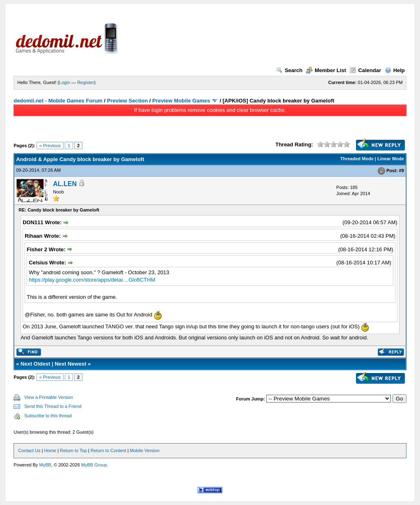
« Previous (50, 146)
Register (86, 82)
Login (65, 82)
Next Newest (70, 364)
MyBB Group (94, 465)
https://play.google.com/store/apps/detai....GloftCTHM (92, 280)
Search (289, 70)
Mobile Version (145, 450)
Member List (326, 70)
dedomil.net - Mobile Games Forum (58, 101)
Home (50, 450)
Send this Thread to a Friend (53, 406)
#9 (402, 171)
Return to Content (108, 450)
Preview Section (128, 101)
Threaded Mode (357, 159)
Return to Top (73, 450)
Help (395, 70)
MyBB (45, 465)
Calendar (365, 70)
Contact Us (29, 450)
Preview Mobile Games (181, 101)
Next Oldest (35, 364)
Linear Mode (391, 159)
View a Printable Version (49, 397)
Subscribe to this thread (48, 416)
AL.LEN (65, 184)
